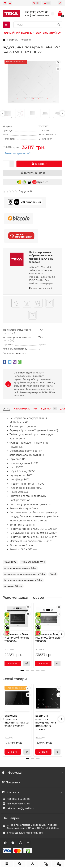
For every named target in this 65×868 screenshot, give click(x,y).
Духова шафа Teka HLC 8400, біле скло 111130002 (48, 638)
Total (53, 574)
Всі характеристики (14, 353)
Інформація (32, 773)
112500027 (10, 562)
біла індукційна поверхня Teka (23, 580)
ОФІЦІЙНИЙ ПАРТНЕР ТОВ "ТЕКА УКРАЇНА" (33, 33)
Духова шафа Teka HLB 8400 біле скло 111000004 (17, 638)
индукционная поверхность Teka (25, 574)
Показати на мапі (42, 288)
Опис (6, 409)
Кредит (32, 182)
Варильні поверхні (20, 40)
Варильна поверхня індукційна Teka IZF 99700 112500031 (17, 721)
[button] (22, 670)
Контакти (32, 792)
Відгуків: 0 (25, 191)
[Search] (38, 25)
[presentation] (3, 113)
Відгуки (49, 409)
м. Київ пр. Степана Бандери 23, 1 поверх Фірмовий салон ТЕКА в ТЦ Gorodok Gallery (33, 826)
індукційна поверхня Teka (20, 568)
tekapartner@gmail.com (21, 808)
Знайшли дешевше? (18, 153)
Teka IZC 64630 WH (33, 562)
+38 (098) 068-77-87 (18, 804)
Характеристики (25, 409)
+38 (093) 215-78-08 (18, 799)
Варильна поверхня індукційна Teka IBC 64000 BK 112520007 (46, 723)
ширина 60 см (13, 586)
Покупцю (32, 782)
